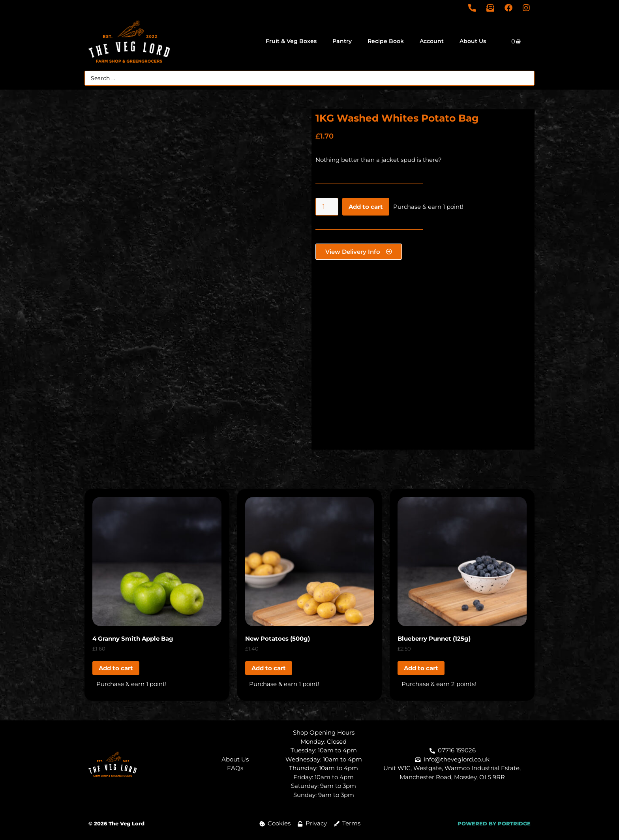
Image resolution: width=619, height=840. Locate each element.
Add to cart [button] (116, 668)
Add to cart (366, 207)
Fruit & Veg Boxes (291, 41)
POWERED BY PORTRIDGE (494, 823)
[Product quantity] (327, 207)
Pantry (342, 41)
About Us (473, 41)
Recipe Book (386, 41)
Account (432, 41)
